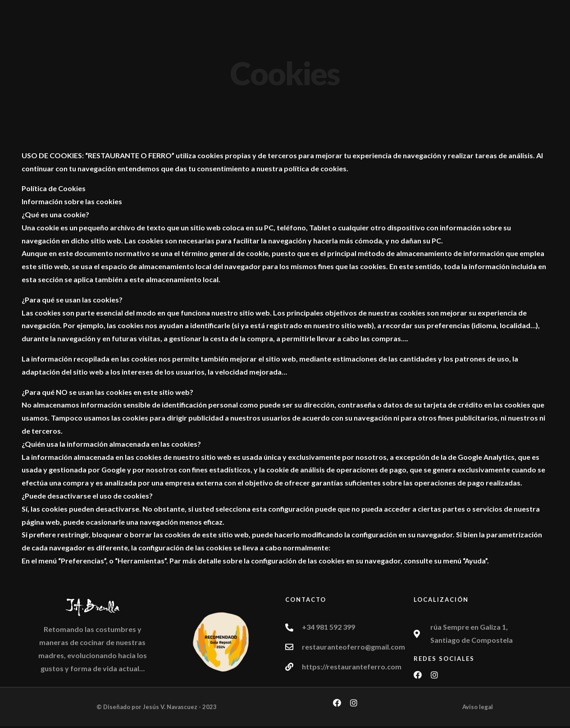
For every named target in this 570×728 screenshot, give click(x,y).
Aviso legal (478, 707)
